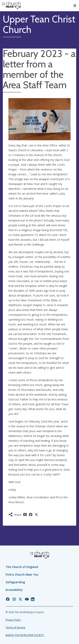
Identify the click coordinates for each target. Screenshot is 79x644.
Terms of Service (15, 627)
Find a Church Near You (22, 574)
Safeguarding (15, 582)
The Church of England (22, 567)
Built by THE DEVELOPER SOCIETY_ (25, 635)
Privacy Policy (13, 620)
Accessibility (14, 590)
